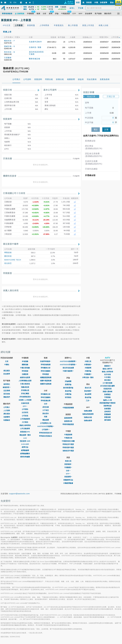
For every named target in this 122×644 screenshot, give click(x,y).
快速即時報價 (46, 361)
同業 (46, 417)
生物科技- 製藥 (35, 47)
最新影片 (107, 366)
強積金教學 (88, 421)
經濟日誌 (25, 447)
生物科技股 (25, 403)
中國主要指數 (25, 368)
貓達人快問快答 (108, 372)
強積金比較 (88, 417)
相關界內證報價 (46, 384)
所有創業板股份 (25, 397)
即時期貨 (25, 371)
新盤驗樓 (107, 414)
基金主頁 (88, 388)
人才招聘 (7, 410)
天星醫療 (8, 58)
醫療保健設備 (35, 59)
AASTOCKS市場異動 (46, 426)
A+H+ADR (25, 444)
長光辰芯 (8, 263)
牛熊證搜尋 (68, 435)
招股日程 (8, 90)
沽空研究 (25, 412)
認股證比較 (68, 421)
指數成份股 (25, 387)
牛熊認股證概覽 (68, 408)
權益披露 (46, 420)
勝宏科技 (8, 256)
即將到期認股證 (68, 424)
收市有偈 (107, 374)
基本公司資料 (50, 90)
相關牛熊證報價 (46, 381)
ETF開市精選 (108, 383)
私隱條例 (7, 420)
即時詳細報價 (46, 365)
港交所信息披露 (68, 368)
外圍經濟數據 (68, 483)
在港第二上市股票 (25, 400)
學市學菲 (107, 380)
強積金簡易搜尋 (88, 414)
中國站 (7, 365)
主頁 (7, 361)
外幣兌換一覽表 (88, 377)
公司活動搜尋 (25, 429)
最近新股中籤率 (11, 244)
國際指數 (25, 365)
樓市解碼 (107, 420)
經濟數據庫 (25, 450)
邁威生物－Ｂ (10, 46)
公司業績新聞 (25, 419)
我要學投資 (108, 406)
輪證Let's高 (108, 400)
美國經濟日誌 (68, 480)
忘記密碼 (7, 391)
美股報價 (68, 464)
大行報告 (25, 422)
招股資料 (8, 119)
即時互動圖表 (46, 371)
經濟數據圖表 (25, 454)
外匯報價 (88, 365)
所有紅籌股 (25, 394)
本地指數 (25, 361)
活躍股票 (25, 374)
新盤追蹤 (107, 417)
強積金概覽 (88, 411)
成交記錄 (46, 407)
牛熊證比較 (68, 438)
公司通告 (25, 409)
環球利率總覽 (25, 457)
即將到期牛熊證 (68, 448)
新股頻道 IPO (25, 432)
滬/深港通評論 (68, 388)
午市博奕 (107, 377)
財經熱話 (107, 394)
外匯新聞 (88, 368)
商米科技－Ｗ (10, 52)
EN (15, 2)
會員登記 (7, 384)
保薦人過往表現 (11, 291)
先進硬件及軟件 (35, 42)
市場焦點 (107, 397)
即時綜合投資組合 (46, 436)
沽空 (46, 404)
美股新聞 (68, 477)
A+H (25, 438)
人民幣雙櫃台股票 (25, 381)
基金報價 (88, 391)
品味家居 (107, 411)
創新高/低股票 (25, 377)
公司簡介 (7, 407)
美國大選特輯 (107, 392)
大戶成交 (46, 410)
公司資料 (46, 430)
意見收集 (7, 394)
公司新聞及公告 (46, 423)
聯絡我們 (7, 397)
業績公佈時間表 (25, 425)
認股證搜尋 (68, 418)
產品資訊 (7, 371)
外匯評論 (68, 394)
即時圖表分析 (46, 368)
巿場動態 (88, 374)
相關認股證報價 (46, 377)
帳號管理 (7, 387)
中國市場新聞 (68, 371)
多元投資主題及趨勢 (108, 386)
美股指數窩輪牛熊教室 (107, 403)
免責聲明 (7, 417)
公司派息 (25, 416)
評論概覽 (68, 381)
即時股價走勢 (46, 401)
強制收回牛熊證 (68, 451)
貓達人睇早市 (107, 369)
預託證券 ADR (25, 441)
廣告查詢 (7, 414)
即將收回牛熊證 (68, 444)
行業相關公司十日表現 (14, 193)
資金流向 (46, 413)
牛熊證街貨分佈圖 (68, 441)
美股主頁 (68, 461)
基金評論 (68, 391)
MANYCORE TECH (13, 260)
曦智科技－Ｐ (10, 41)
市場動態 (68, 467)
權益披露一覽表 (25, 435)
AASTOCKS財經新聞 (68, 361)
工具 (88, 401)
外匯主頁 (88, 361)
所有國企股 (25, 390)
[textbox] (104, 8)
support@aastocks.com (20, 494)
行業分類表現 (25, 384)
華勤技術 (8, 253)
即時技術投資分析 (46, 433)
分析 (68, 471)
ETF (25, 406)
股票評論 (68, 385)
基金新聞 (88, 394)
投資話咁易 (108, 389)
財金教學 (7, 374)
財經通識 (107, 409)
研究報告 (68, 397)
